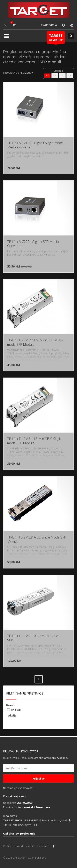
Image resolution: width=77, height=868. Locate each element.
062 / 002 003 (25, 803)
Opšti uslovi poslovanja (19, 834)
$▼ (70, 75)
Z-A (55, 75)
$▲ (62, 75)
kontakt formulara (37, 807)
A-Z (47, 75)
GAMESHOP (56, 38)
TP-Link (14, 710)
